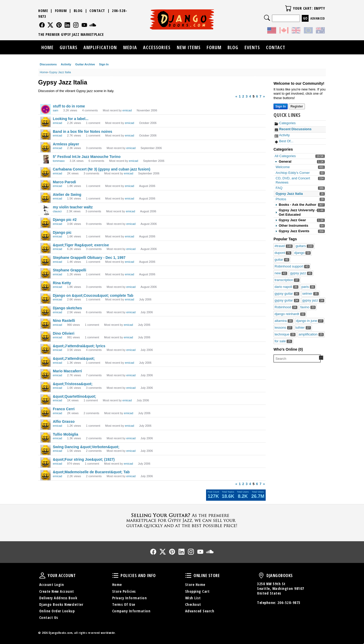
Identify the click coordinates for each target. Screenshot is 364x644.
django (302, 253)
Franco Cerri (64, 409)
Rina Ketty (62, 283)
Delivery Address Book (58, 598)
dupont (283, 253)
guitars (305, 246)
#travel (284, 246)
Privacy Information (130, 598)
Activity (66, 64)
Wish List (193, 598)
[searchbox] (297, 358)
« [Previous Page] (236, 96)
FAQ (279, 188)
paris (308, 287)
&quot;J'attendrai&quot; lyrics (79, 346)
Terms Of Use (124, 604)
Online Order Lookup (57, 611)
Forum (61, 11)
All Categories (285, 156)
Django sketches (67, 308)
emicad (127, 110)
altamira (284, 321)
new (281, 273)
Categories (285, 123)
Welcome (283, 167)
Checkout (193, 604)
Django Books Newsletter (61, 604)
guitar (282, 260)
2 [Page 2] (243, 96)
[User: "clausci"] (45, 210)
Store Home (195, 585)
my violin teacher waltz (73, 207)
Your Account (42, 575)
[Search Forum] (321, 358)
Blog (78, 11)
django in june (310, 321)
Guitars (69, 47)
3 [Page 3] (247, 96)
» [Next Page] (264, 96)
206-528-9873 (289, 603)
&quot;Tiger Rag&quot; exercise (81, 245)
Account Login (52, 585)
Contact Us (49, 617)
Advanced (318, 18)
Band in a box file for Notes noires (83, 132)
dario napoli (286, 287)
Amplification (100, 47)
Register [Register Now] (297, 106)
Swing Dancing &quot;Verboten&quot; (86, 447)
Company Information (131, 611)
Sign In (104, 64)
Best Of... (284, 141)
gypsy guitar (287, 293)
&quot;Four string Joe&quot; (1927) (84, 459)
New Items (189, 47)
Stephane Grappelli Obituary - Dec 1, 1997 (89, 258)
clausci (57, 211)
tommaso (59, 161)
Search (267, 18)
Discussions (48, 64)
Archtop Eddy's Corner (293, 173)
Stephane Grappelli (70, 270)
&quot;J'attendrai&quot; (74, 358)
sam (56, 110)
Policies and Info (115, 575)
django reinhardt (290, 314)
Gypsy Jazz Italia (289, 194)
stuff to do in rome (69, 106)
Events (252, 47)
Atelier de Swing (67, 195)
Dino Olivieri (64, 333)
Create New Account (57, 591)
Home (43, 11)
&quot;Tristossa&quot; (73, 384)
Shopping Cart (197, 591)
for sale (283, 341)
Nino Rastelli (64, 321)
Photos (281, 199)
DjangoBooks (261, 575)
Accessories (157, 47)
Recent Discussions (293, 129)
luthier (303, 327)
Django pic (62, 232)
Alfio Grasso (64, 421)
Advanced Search (200, 611)
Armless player (66, 144)
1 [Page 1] (240, 96)
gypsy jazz (301, 273)
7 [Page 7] (261, 96)
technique (285, 334)
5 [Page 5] (254, 96)
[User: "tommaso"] (45, 160)
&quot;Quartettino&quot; (75, 396)
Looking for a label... (71, 119)
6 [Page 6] (257, 96)
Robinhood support (292, 266)
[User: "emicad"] (45, 122)
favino (308, 307)
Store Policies (124, 591)
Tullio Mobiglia (66, 434)
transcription (287, 280)
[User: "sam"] (45, 109)
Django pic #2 (65, 220)
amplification (311, 334)
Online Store (188, 575)
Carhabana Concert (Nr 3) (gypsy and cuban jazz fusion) (102, 169)
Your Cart (288, 8)
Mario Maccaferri (67, 371)
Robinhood (286, 307)
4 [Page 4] (250, 96)
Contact (97, 11)
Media (130, 47)
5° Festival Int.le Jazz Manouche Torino (87, 157)
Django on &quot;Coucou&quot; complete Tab (93, 295)
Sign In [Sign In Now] (281, 106)
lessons (283, 327)
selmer (311, 293)
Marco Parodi (64, 182)
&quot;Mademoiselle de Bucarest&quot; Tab (91, 472)
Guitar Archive (85, 64)
